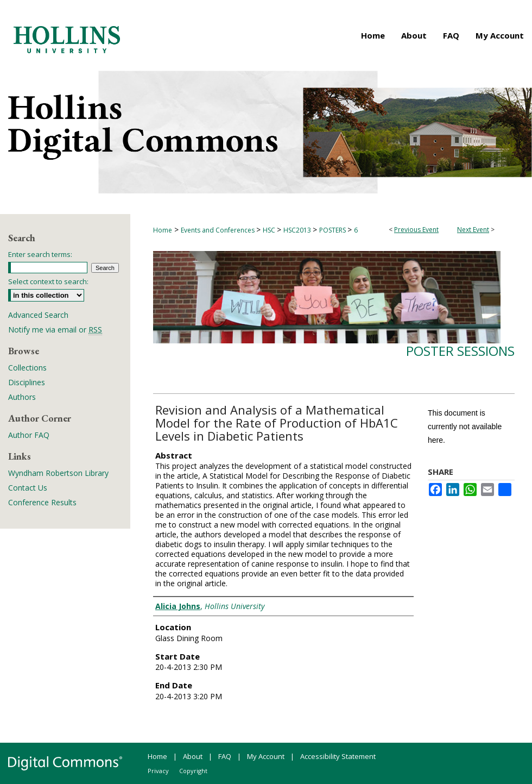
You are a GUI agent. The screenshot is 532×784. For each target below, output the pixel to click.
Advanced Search (38, 315)
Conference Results (42, 502)
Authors (22, 397)
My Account (266, 756)
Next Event (473, 230)
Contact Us (28, 488)
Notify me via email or (55, 330)
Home (163, 230)
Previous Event (416, 230)
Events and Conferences (218, 230)
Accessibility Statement (338, 756)
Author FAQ (29, 435)
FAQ (225, 756)
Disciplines (27, 382)
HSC (270, 230)
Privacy (158, 771)
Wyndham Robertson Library (58, 473)
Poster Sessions (460, 351)
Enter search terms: (40, 254)
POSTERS (333, 230)
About (193, 756)
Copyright (193, 771)
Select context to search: (48, 281)
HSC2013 (298, 230)
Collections (27, 368)
